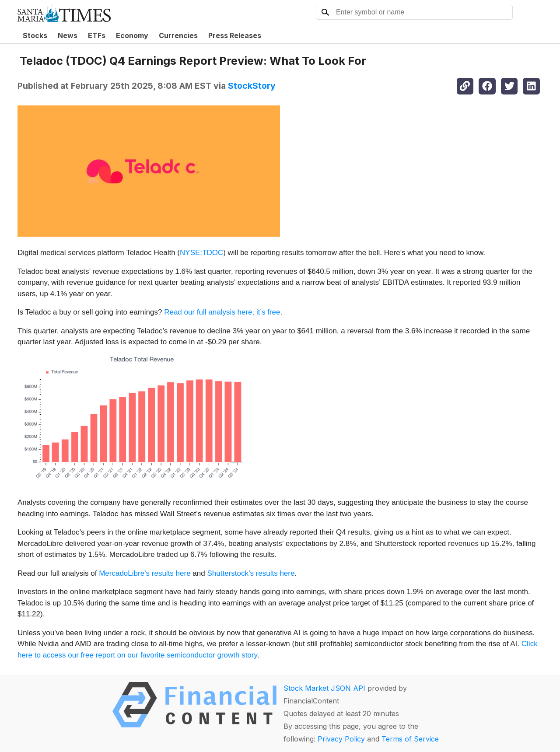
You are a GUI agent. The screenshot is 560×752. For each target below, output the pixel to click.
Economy (132, 35)
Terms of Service (410, 739)
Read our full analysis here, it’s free (222, 312)
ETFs (97, 35)
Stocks (35, 35)
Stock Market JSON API (324, 688)
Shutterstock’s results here (251, 573)
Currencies (178, 35)
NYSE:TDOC (201, 253)
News (68, 35)
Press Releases (235, 35)
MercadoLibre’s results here (145, 573)
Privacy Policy (341, 739)
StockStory (252, 86)
